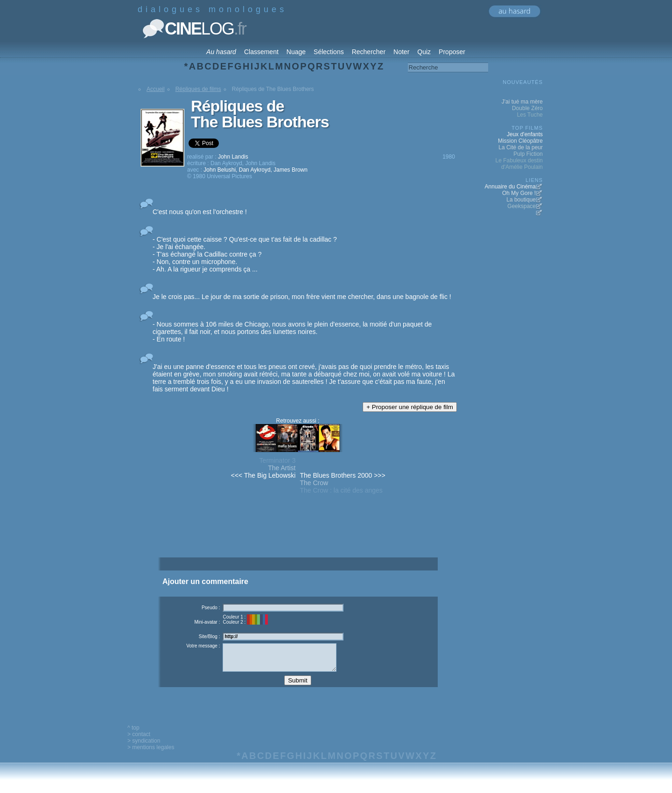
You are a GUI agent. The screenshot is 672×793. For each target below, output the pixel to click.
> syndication (144, 748)
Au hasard (221, 52)
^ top (133, 735)
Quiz (424, 52)
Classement (261, 52)
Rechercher (369, 52)
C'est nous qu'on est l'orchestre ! (200, 212)
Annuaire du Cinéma (510, 187)
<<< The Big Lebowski (263, 475)
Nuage (296, 52)
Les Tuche (530, 115)
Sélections (329, 52)
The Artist (282, 468)
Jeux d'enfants (525, 134)
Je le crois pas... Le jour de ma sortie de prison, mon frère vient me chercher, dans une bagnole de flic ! (302, 297)
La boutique (521, 200)
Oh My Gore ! (519, 193)
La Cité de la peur (521, 147)
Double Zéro (527, 108)
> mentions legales (151, 754)
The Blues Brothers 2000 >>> (342, 475)
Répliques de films (198, 89)
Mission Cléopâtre (520, 141)
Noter (401, 52)
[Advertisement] (298, 542)
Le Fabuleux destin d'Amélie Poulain (519, 164)
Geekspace (521, 206)
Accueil (156, 89)
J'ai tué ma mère (522, 102)
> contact (139, 741)
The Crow (314, 483)
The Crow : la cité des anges (341, 490)
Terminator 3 (278, 460)
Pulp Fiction (528, 154)
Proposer (452, 52)
